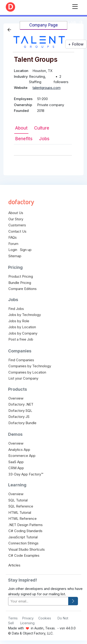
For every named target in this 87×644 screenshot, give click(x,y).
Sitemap (15, 256)
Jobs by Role (19, 321)
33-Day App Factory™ (26, 474)
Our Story (16, 219)
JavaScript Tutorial (23, 537)
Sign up (26, 250)
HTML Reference (23, 519)
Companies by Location (27, 372)
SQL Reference (21, 506)
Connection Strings (23, 543)
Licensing (27, 623)
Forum (13, 244)
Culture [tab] (42, 128)
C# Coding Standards (25, 531)
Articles (14, 565)
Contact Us (17, 231)
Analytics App (19, 450)
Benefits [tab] (24, 139)
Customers (17, 225)
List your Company (23, 378)
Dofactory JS (19, 417)
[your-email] (38, 601)
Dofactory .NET (21, 404)
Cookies (45, 618)
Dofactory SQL (20, 411)
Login (13, 250)
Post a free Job (21, 339)
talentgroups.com (47, 88)
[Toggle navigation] (75, 6)
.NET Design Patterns (26, 525)
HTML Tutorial (20, 512)
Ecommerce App (22, 456)
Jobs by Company (23, 333)
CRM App (16, 468)
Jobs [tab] (44, 139)
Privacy (28, 618)
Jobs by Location (22, 327)
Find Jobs (16, 309)
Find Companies (21, 360)
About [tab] (21, 128)
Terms (13, 618)
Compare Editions (23, 289)
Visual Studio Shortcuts (27, 549)
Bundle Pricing (20, 283)
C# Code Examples (24, 555)
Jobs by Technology (25, 315)
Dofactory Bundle (22, 423)
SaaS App (16, 462)
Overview (16, 398)
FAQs (13, 237)
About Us (16, 213)
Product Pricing (21, 276)
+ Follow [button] (76, 44)
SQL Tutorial (18, 500)
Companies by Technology (30, 366)
